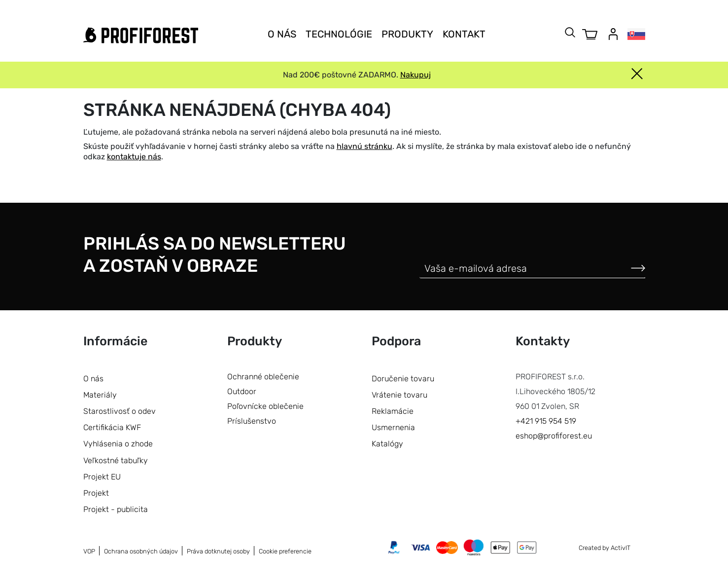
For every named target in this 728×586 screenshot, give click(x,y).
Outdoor (242, 391)
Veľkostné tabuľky (116, 460)
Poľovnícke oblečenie (265, 406)
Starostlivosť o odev (120, 411)
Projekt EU (102, 477)
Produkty (407, 34)
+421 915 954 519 (546, 421)
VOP (89, 551)
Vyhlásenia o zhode (118, 444)
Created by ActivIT (605, 548)
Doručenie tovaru (403, 379)
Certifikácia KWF (112, 427)
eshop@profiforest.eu (554, 436)
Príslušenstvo (252, 421)
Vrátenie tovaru (399, 395)
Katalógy (387, 444)
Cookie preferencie (285, 551)
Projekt (96, 493)
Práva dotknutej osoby (218, 551)
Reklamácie (393, 411)
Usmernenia (393, 427)
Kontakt (464, 34)
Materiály (100, 395)
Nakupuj (416, 75)
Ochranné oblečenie (263, 377)
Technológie (339, 34)
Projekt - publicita (116, 509)
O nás (282, 34)
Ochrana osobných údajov (141, 551)
